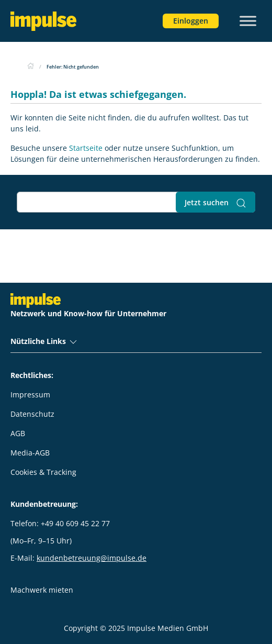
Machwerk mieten (42, 590)
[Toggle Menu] (248, 21)
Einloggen (191, 21)
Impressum (30, 395)
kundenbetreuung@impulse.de (92, 558)
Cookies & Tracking (43, 472)
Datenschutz (32, 414)
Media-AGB (30, 453)
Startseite (86, 148)
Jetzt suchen (216, 203)
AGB (18, 433)
